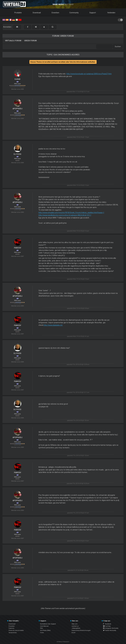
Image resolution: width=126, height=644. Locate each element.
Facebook (107, 624)
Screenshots (13, 633)
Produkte (18, 13)
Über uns (75, 624)
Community (74, 13)
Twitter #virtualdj (110, 630)
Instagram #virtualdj (111, 628)
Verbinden (111, 13)
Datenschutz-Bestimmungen (81, 630)
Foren (42, 633)
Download (37, 13)
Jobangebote (76, 628)
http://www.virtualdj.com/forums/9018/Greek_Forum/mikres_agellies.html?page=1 (71, 213)
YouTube (107, 626)
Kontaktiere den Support (48, 624)
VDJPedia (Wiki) (45, 630)
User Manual (44, 626)
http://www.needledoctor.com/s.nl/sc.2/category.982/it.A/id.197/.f (65, 215)
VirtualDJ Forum (13, 41)
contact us (75, 626)
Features (11, 628)
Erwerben (55, 13)
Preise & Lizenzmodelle (16, 630)
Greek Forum (30, 41)
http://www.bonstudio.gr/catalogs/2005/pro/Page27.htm (89, 74)
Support (93, 13)
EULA (73, 633)
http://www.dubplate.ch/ (53, 325)
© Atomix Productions (63, 642)
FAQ (42, 628)
